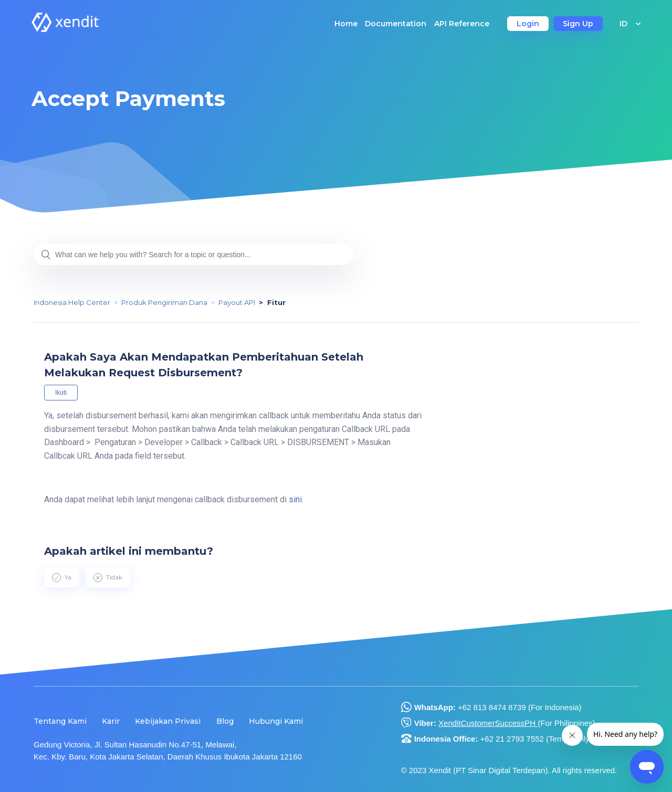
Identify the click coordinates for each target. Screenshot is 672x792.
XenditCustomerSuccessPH (488, 723)
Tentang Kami (60, 721)
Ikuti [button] (61, 393)
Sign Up (578, 24)
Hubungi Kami (276, 721)
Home (346, 24)
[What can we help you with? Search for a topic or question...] (194, 255)
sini (295, 499)
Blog (225, 721)
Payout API (237, 302)
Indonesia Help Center (72, 302)
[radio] (62, 577)
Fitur (276, 302)
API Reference (462, 24)
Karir (111, 721)
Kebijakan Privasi (168, 721)
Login (528, 24)
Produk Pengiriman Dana (164, 302)
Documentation (396, 24)
